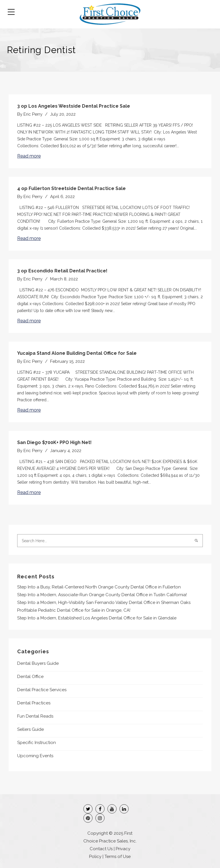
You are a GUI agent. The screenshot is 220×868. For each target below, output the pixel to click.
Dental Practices (34, 703)
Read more (29, 156)
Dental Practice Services (42, 690)
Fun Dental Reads (35, 716)
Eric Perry (33, 114)
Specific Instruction (37, 743)
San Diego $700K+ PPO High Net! (54, 442)
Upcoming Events (35, 756)
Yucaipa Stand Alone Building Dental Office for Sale (77, 353)
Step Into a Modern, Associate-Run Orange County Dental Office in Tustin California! (102, 595)
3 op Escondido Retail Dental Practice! (62, 271)
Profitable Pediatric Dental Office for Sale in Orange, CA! (74, 610)
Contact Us (101, 849)
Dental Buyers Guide (38, 663)
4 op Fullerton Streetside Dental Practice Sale (71, 188)
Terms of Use (118, 857)
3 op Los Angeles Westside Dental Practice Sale (74, 106)
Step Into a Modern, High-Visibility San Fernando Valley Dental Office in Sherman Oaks (104, 602)
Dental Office (30, 677)
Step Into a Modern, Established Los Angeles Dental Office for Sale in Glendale (97, 618)
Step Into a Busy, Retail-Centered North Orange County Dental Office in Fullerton (99, 587)
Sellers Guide (31, 729)
